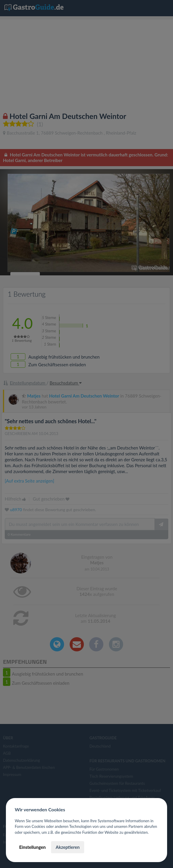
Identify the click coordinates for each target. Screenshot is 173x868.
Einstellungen (32, 847)
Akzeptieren (67, 847)
